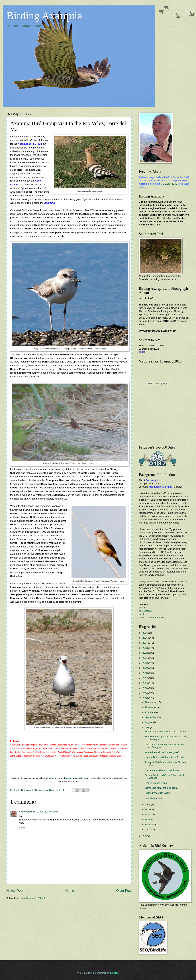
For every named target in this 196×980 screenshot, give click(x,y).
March (149, 819)
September (151, 717)
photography (145, 611)
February (150, 825)
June (148, 804)
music (142, 614)
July (148, 727)
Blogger (114, 973)
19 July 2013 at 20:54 (48, 812)
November (151, 707)
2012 (145, 836)
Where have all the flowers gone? (162, 752)
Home (70, 891)
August (149, 722)
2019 (145, 668)
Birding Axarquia (44, 16)
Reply (22, 828)
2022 (145, 653)
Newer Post (15, 891)
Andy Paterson (27, 812)
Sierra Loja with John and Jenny (161, 788)
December (151, 702)
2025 (145, 638)
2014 (145, 693)
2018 (145, 673)
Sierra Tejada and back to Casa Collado (165, 732)
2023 (145, 648)
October (150, 712)
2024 (145, 643)
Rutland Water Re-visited (158, 793)
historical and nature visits (152, 617)
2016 (145, 683)
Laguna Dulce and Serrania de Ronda (164, 757)
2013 (145, 698)
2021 (145, 658)
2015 (145, 688)
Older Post (124, 891)
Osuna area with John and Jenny (162, 770)
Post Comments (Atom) (33, 898)
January (150, 829)
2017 (145, 678)
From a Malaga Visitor (156, 783)
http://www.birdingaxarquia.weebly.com (69, 778)
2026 (145, 633)
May (148, 809)
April (148, 814)
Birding (142, 608)
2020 (145, 663)
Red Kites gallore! (154, 798)
